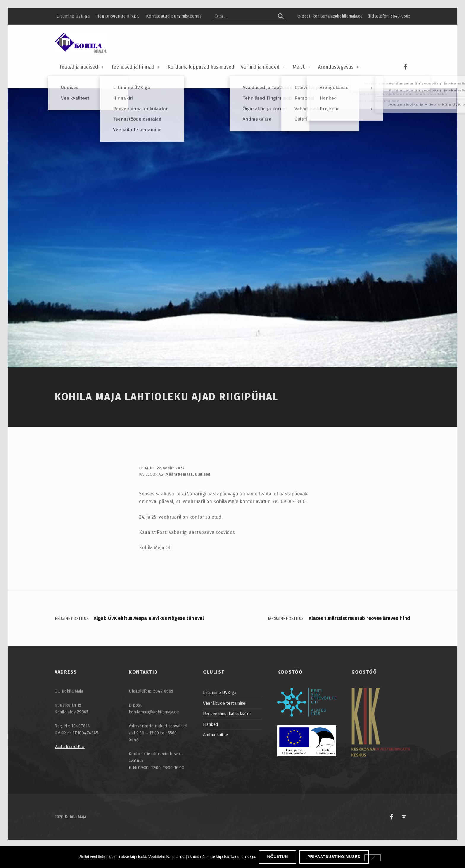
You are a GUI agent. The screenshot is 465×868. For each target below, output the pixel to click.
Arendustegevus (339, 67)
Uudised (203, 495)
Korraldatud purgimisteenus (174, 16)
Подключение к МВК (118, 16)
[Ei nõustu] (373, 858)
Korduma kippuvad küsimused (201, 67)
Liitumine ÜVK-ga (73, 16)
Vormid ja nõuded (263, 67)
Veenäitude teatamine (224, 724)
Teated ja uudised (82, 67)
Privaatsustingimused (334, 857)
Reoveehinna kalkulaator (227, 734)
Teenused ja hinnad (136, 67)
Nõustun (278, 857)
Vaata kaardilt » (70, 767)
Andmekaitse (216, 755)
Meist (302, 67)
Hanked (211, 745)
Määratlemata (179, 495)
